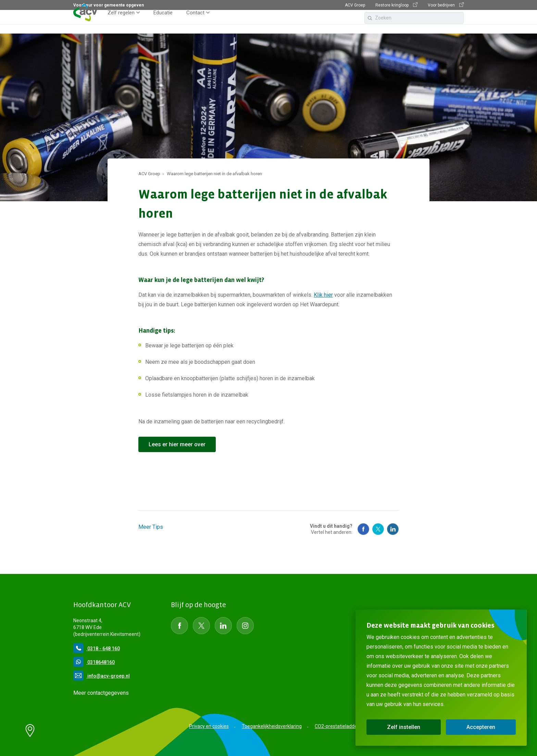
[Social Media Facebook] (363, 529)
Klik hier (323, 295)
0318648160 (94, 662)
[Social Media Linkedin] (393, 529)
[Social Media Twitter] (378, 529)
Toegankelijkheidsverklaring (272, 726)
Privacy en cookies (209, 726)
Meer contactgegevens (101, 693)
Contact (195, 22)
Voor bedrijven (446, 5)
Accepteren (481, 727)
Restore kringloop (396, 5)
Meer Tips (151, 527)
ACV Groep (355, 5)
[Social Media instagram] (245, 626)
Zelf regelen (121, 22)
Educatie (163, 22)
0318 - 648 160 (97, 649)
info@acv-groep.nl (102, 676)
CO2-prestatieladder (337, 726)
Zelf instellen (404, 727)
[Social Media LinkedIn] (223, 626)
